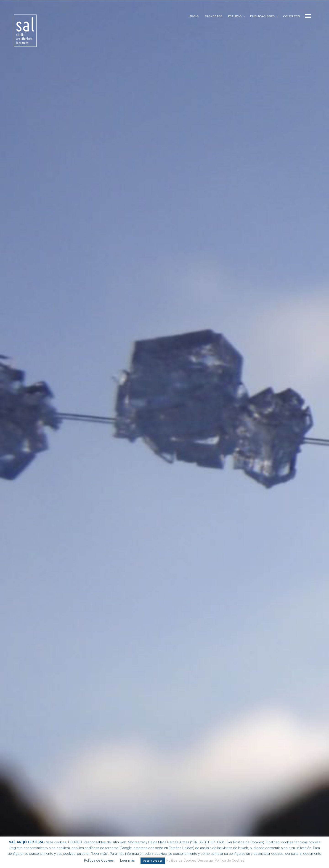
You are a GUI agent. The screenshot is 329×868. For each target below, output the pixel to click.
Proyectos (214, 16)
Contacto (292, 16)
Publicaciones (263, 16)
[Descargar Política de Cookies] (221, 860)
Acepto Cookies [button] (153, 861)
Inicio (194, 16)
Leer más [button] (127, 860)
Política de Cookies (181, 860)
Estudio (235, 16)
